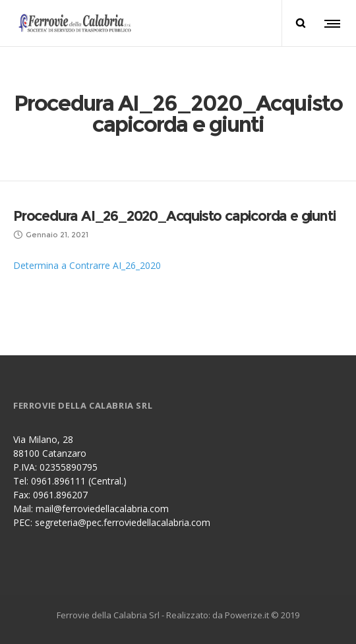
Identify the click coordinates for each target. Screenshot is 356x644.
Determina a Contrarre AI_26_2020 (87, 265)
